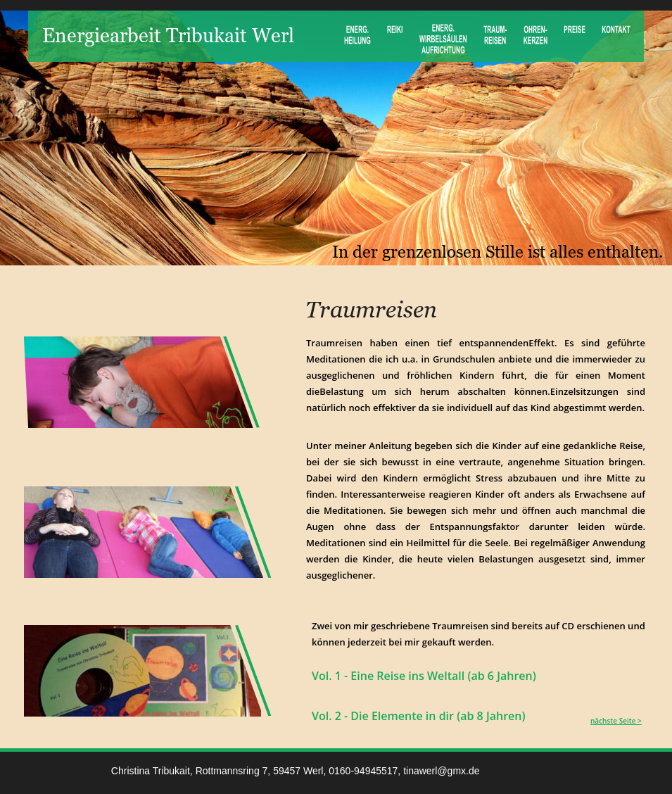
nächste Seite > (616, 721)
